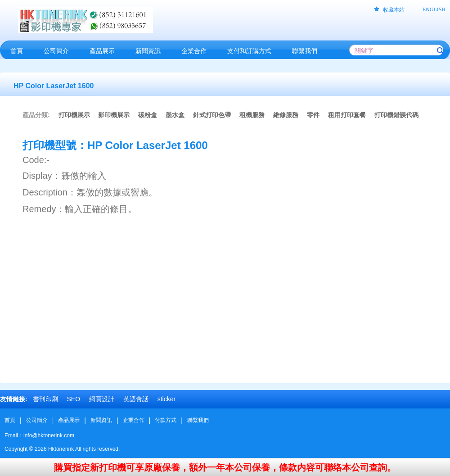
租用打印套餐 (347, 115)
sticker (166, 399)
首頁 (10, 420)
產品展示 (69, 420)
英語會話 (136, 399)
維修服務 (286, 115)
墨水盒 (175, 115)
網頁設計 (102, 399)
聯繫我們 (198, 420)
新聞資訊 (101, 420)
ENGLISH (434, 9)
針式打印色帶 (212, 115)
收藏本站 (394, 10)
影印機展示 (114, 115)
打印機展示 (74, 115)
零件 (313, 115)
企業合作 (134, 420)
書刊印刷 (45, 399)
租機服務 (252, 115)
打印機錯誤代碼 (396, 115)
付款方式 (166, 420)
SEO (73, 399)
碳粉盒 (148, 115)
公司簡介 (37, 420)
